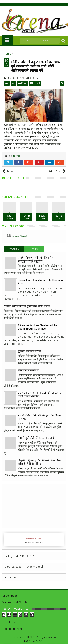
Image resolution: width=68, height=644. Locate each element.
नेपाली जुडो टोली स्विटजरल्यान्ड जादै (36, 438)
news (17, 156)
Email (35, 83)
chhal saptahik (18, 637)
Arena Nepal (19, 236)
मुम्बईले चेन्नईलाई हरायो (29, 351)
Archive (34, 249)
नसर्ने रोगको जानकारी (29, 370)
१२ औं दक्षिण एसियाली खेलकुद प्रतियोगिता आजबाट (39, 417)
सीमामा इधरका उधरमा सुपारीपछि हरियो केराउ (27, 306)
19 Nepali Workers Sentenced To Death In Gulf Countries (37, 327)
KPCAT (40, 641)
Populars (14, 249)
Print (22, 83)
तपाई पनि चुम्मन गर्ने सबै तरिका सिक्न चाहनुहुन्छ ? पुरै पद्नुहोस (37, 259)
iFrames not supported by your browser (34, 540)
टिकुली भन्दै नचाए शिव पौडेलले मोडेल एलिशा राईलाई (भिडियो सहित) (40, 462)
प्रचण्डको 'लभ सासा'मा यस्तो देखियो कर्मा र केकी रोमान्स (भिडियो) (40, 395)
